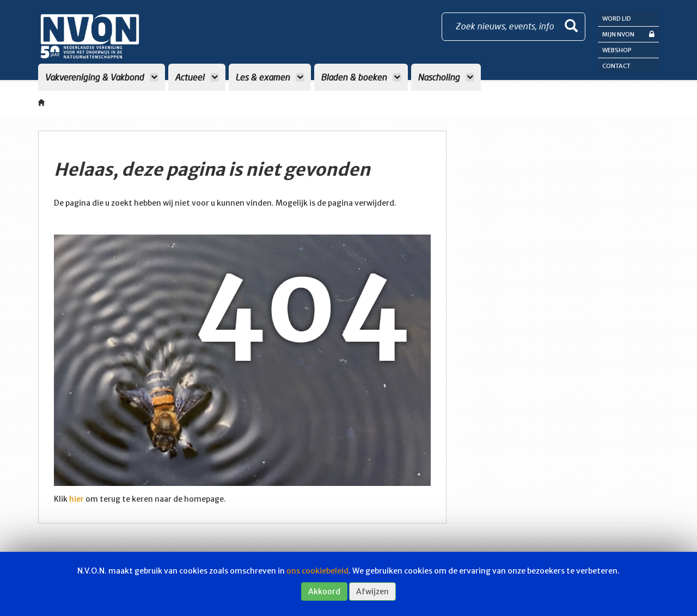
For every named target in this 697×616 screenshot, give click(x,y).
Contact (616, 66)
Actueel (197, 77)
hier (77, 499)
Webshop (617, 50)
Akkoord (324, 592)
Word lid (617, 19)
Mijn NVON (628, 34)
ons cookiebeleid (317, 571)
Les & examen (270, 77)
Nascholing (446, 77)
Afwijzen (372, 592)
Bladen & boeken (361, 77)
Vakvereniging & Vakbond (102, 77)
